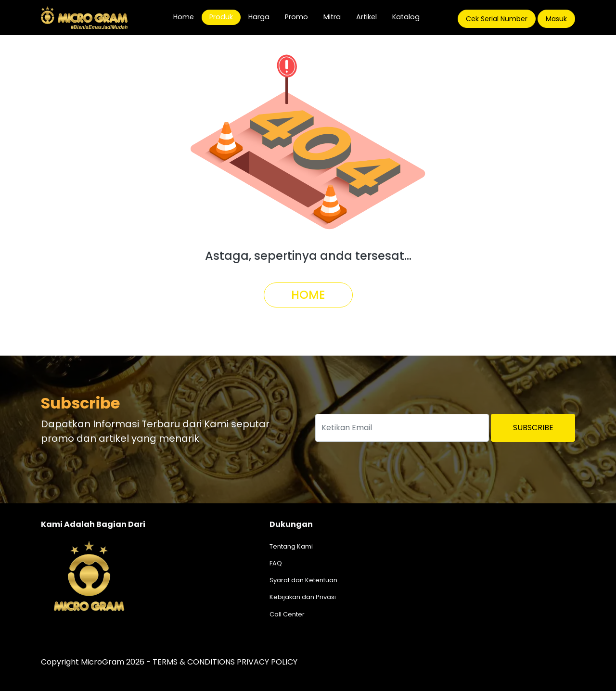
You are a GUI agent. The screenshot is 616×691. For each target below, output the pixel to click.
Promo (296, 17)
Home (187, 17)
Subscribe (533, 428)
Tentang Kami (291, 546)
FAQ (276, 563)
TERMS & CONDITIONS (194, 662)
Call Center (287, 614)
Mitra (332, 17)
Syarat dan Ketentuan (303, 580)
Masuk (556, 19)
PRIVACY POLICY (267, 662)
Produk (221, 17)
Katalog (406, 17)
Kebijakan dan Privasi (303, 597)
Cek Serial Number (497, 19)
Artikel (366, 17)
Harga (259, 17)
